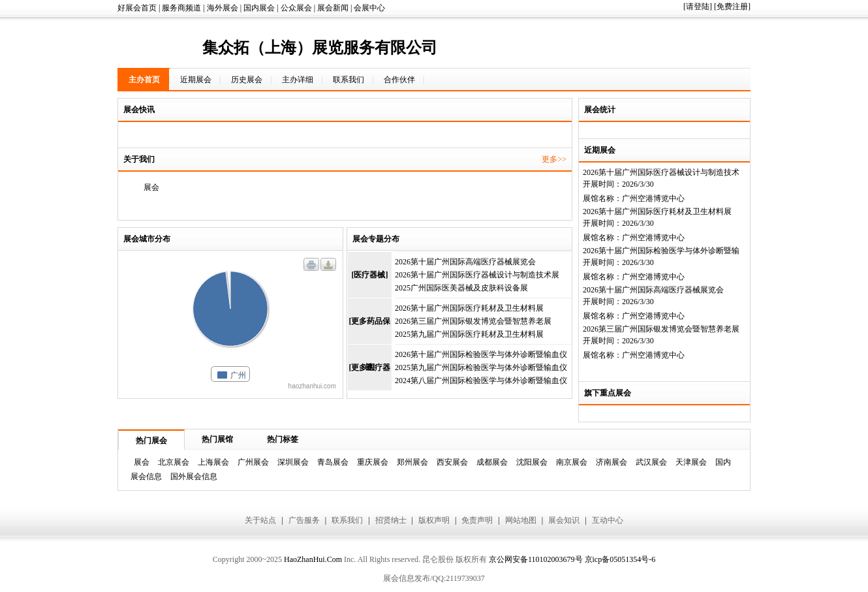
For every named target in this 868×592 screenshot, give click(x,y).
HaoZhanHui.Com (313, 559)
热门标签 (283, 439)
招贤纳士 (391, 520)
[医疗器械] (370, 275)
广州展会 (253, 462)
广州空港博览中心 (653, 198)
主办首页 (144, 80)
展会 (142, 462)
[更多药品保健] (370, 330)
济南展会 (612, 462)
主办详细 (298, 80)
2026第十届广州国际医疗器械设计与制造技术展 (477, 275)
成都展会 (492, 462)
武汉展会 (651, 462)
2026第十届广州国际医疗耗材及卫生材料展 (657, 211)
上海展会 (213, 462)
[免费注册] (732, 7)
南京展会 (572, 462)
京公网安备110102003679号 (536, 559)
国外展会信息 (194, 476)
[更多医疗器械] (370, 377)
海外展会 (223, 8)
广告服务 (304, 520)
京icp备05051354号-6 (620, 559)
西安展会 (452, 462)
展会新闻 (333, 8)
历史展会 (247, 80)
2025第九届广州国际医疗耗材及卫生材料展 (469, 334)
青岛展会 (333, 462)
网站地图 (521, 520)
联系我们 (349, 80)
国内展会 (259, 8)
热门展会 (151, 441)
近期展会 (196, 80)
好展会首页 (137, 8)
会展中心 (369, 8)
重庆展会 (373, 462)
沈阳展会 (532, 462)
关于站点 (260, 520)
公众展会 (296, 8)
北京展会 (174, 462)
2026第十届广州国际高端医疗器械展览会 (653, 290)
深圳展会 (293, 462)
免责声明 (477, 520)
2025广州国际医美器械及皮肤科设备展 (461, 288)
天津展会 (691, 462)
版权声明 (434, 520)
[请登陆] (698, 7)
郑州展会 (412, 462)
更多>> (554, 159)
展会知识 (564, 520)
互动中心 (608, 520)
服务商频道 (181, 8)
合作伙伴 (399, 80)
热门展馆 (217, 439)
